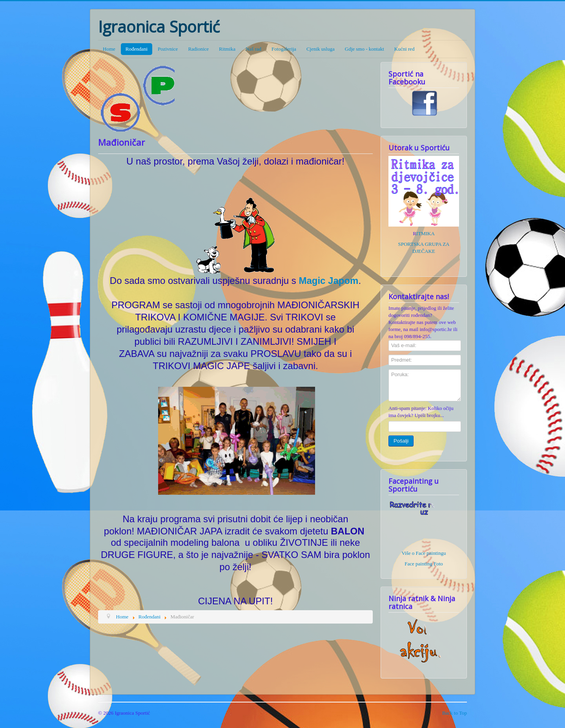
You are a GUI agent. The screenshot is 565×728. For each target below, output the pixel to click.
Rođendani (137, 49)
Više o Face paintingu (424, 553)
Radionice (198, 49)
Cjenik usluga (321, 49)
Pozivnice (168, 49)
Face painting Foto (424, 564)
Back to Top (455, 713)
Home (109, 49)
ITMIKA (426, 233)
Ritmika (227, 49)
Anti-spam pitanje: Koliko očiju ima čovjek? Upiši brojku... (421, 412)
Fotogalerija (284, 49)
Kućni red (405, 49)
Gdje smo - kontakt (365, 49)
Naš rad (253, 49)
